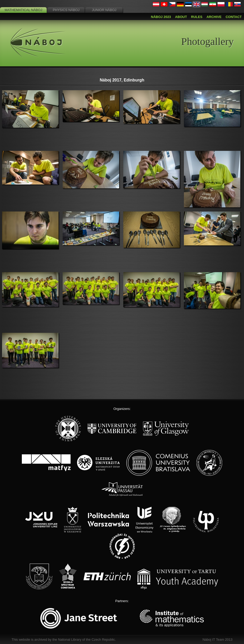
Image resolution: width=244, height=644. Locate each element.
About (181, 17)
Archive (214, 17)
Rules (197, 17)
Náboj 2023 (161, 17)
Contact (234, 17)
